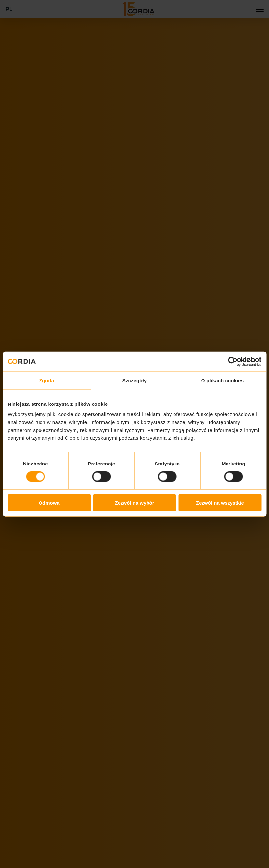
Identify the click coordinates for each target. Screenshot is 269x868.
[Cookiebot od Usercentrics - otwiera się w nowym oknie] (233, 361)
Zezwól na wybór (134, 503)
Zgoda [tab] (47, 380)
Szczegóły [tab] (134, 380)
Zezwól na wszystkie (220, 503)
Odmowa (49, 503)
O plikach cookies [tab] (222, 380)
